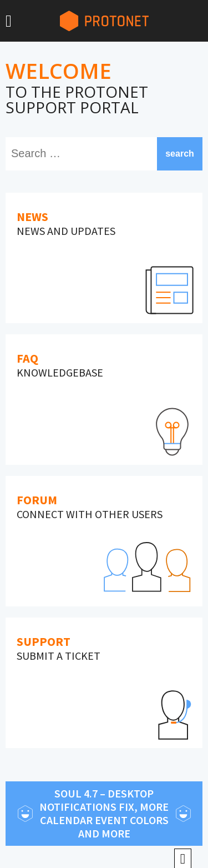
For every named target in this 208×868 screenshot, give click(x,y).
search (180, 154)
